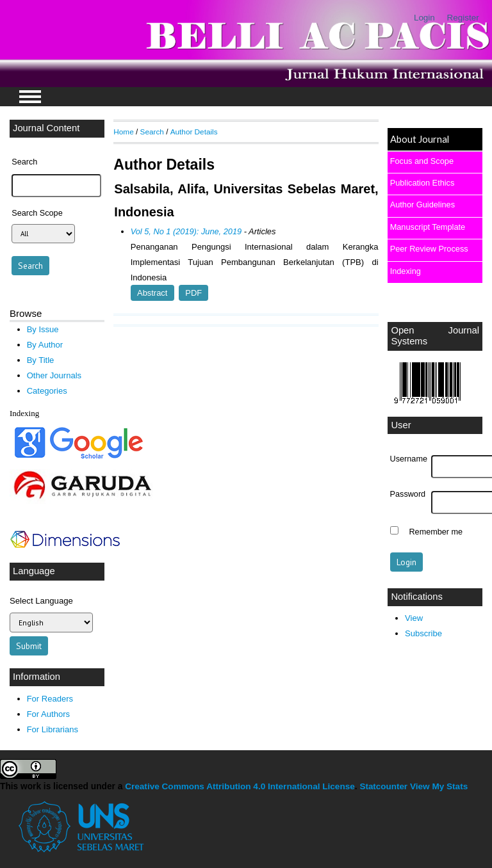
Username (409, 459)
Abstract (152, 293)
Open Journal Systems (435, 336)
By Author (45, 345)
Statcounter (383, 786)
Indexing (406, 271)
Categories (47, 391)
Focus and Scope (422, 161)
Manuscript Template (428, 227)
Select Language (41, 601)
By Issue (43, 329)
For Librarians (53, 729)
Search (152, 132)
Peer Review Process (429, 249)
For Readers (50, 699)
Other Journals (54, 375)
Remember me (436, 532)
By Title (41, 360)
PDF (193, 293)
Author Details (194, 132)
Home (123, 132)
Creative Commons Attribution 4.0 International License (240, 786)
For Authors (48, 714)
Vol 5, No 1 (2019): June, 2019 (186, 231)
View (414, 618)
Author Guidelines (422, 205)
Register (463, 18)
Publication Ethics (422, 183)
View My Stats (439, 786)
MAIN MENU (30, 97)
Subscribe (423, 633)
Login (424, 18)
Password (408, 494)
